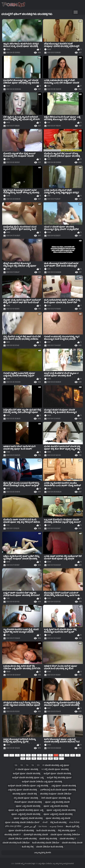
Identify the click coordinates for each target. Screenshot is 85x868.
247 (56, 758)
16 (34, 758)
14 (23, 758)
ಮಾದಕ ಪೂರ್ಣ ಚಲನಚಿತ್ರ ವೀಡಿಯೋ (65, 835)
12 (73, 755)
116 (33, 765)
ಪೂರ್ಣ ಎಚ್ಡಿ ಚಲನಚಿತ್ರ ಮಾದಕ (57, 802)
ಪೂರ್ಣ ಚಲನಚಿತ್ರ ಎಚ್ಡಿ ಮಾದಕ (58, 818)
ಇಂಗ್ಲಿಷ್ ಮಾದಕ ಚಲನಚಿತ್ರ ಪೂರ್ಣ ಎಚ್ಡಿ (28, 778)
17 (39, 758)
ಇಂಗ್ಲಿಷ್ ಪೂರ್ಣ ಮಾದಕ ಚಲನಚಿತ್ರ (27, 774)
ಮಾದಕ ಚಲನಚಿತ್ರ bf (68, 839)
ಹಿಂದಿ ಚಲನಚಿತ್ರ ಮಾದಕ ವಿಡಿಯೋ (46, 843)
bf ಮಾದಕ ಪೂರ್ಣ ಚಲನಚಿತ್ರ (27, 769)
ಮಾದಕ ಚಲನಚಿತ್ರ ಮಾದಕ (72, 843)
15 (28, 758)
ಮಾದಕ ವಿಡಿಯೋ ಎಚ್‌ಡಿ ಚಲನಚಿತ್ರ (23, 839)
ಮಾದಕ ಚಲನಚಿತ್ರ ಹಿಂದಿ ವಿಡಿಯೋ (16, 843)
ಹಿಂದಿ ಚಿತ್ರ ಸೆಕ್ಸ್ (28, 847)
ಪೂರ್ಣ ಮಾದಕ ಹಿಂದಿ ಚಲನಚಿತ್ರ (21, 831)
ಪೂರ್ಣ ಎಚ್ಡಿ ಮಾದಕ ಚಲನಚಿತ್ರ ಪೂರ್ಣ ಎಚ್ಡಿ (26, 810)
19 (51, 758)
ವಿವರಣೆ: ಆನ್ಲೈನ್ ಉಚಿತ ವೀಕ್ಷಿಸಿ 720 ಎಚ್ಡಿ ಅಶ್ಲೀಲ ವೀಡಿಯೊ (34, 864)
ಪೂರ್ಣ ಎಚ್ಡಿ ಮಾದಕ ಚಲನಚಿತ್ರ (28, 806)
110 (22, 765)
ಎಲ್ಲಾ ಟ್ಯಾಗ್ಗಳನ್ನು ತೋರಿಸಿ (43, 853)
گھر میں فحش (30, 826)
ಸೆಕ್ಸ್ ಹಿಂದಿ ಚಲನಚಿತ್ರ (58, 822)
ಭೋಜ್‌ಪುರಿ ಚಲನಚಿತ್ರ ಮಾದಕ (36, 835)
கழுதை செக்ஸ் (56, 826)
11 (67, 755)
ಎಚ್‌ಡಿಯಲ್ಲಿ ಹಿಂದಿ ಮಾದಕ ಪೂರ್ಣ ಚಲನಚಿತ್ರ (58, 790)
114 (27, 765)
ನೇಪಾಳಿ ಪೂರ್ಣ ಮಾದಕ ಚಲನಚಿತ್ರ (28, 802)
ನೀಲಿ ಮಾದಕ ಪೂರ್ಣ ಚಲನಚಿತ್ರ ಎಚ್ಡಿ (56, 798)
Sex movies (43, 826)
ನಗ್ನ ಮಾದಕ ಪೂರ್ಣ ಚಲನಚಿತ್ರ (26, 798)
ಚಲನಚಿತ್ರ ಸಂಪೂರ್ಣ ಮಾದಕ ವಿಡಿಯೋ (56, 794)
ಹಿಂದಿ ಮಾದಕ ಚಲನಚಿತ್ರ (46, 831)
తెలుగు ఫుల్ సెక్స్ (73, 826)
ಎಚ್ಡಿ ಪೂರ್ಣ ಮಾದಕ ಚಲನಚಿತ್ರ (64, 786)
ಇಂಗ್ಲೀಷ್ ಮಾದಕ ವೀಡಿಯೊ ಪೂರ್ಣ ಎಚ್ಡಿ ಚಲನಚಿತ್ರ (28, 786)
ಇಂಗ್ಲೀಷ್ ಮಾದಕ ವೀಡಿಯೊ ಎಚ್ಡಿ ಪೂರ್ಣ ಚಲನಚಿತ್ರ (42, 782)
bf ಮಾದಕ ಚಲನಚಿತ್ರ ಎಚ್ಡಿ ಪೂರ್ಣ (56, 765)
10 (62, 755)
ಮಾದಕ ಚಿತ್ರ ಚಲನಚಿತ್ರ (48, 839)
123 (38, 765)
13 (78, 755)
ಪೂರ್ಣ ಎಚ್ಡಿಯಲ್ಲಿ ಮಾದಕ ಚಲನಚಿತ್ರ (61, 810)
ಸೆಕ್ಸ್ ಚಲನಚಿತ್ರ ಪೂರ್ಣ (67, 831)
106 (16, 765)
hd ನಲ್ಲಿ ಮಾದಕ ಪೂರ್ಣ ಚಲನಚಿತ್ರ (55, 769)
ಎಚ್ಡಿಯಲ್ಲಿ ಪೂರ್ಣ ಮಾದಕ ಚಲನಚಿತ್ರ (22, 790)
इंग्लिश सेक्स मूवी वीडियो (13, 826)
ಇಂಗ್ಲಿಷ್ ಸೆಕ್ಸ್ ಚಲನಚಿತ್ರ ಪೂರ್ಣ (59, 778)
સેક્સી (45, 822)
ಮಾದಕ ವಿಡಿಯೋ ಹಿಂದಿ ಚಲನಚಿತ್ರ (50, 847)
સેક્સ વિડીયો (74, 822)
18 (45, 758)
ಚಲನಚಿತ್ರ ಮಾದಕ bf (13, 835)
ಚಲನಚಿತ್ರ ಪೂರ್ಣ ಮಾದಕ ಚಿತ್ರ (25, 794)
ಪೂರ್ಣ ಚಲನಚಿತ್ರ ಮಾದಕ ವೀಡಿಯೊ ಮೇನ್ (22, 822)
